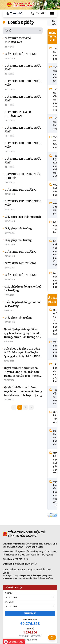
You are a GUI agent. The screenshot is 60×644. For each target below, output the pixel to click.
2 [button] (25, 407)
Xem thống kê (30, 613)
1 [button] (20, 407)
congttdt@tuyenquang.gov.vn (23, 564)
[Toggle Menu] (52, 13)
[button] (31, 407)
